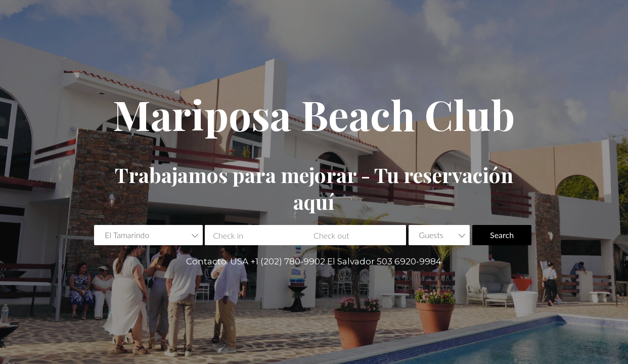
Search (502, 235)
